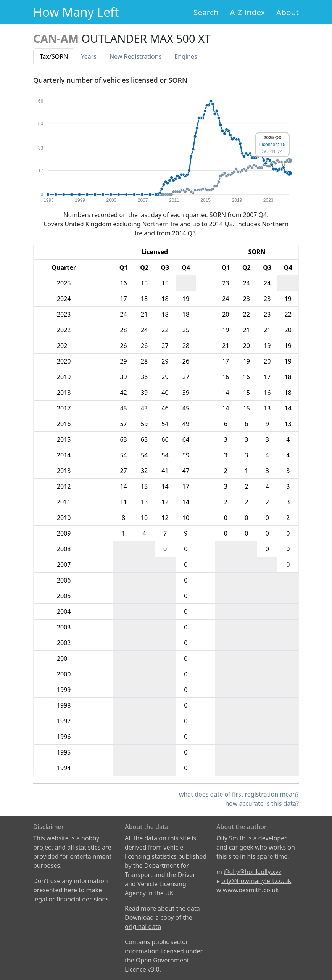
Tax (54, 56)
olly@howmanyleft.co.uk (256, 881)
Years (89, 56)
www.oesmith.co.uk (251, 890)
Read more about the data (162, 908)
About (288, 12)
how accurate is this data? (262, 803)
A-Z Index (247, 12)
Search (206, 12)
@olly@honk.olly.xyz (252, 872)
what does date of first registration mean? (239, 794)
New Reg (135, 56)
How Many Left (76, 12)
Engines (186, 56)
